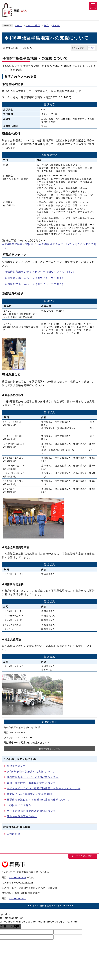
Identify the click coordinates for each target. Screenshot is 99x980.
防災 (46, 26)
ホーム (18, 26)
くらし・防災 (33, 26)
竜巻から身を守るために (22, 816)
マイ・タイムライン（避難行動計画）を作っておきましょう (44, 788)
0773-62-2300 (18, 877)
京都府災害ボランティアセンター (40, 272)
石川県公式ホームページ (35, 278)
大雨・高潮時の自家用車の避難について (31, 783)
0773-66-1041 (18, 898)
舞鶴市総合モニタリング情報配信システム (33, 777)
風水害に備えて (16, 766)
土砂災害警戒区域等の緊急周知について (31, 811)
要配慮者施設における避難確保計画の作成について (38, 800)
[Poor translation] (15, 926)
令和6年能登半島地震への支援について (31, 772)
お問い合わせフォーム (49, 749)
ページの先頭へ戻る (82, 856)
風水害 (56, 26)
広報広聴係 (13, 834)
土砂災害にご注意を (19, 805)
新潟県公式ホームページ (35, 284)
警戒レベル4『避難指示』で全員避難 (29, 794)
